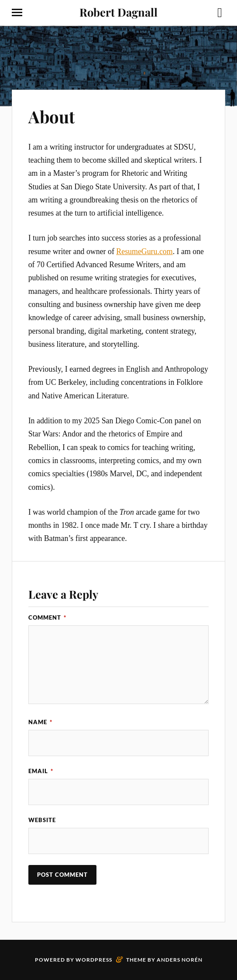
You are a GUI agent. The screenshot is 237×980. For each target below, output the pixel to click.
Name (40, 722)
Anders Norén (180, 960)
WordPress (94, 960)
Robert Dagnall (118, 12)
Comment (47, 617)
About (52, 117)
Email (41, 771)
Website (42, 820)
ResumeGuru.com (144, 251)
